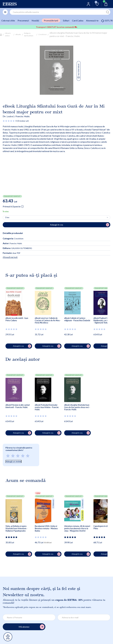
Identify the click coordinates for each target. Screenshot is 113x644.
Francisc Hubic (23, 116)
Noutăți (35, 20)
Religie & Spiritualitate (29, 34)
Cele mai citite (8, 20)
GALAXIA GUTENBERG (17, 248)
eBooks (18, 34)
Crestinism (42, 34)
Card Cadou (78, 20)
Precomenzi (23, 20)
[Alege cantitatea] (56, 218)
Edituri (66, 20)
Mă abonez (32, 627)
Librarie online (8, 34)
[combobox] (60, 12)
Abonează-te (92, 20)
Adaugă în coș (22, 346)
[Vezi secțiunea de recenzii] (9, 121)
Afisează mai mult (10, 257)
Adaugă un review (13, 461)
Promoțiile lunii (51, 20)
